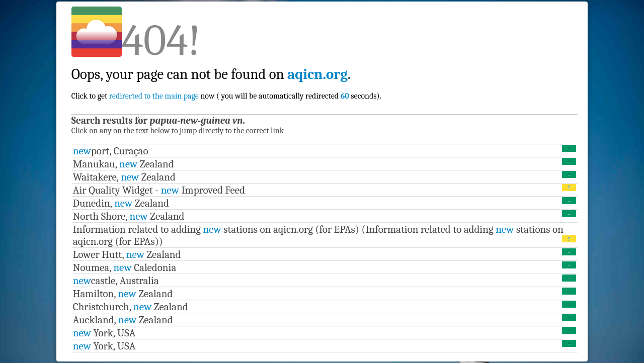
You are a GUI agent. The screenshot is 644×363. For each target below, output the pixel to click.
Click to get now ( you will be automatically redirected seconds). (226, 74)
